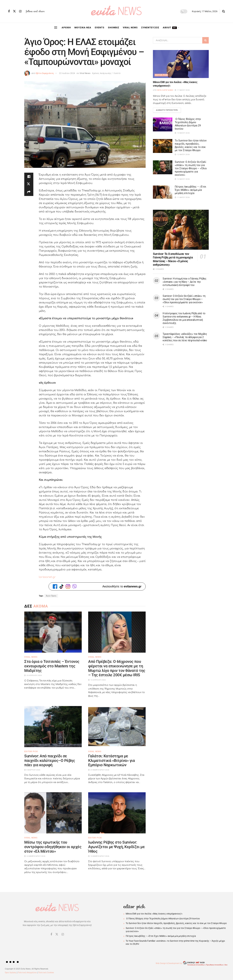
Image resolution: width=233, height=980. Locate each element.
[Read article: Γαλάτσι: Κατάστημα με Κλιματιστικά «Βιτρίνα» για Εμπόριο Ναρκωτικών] (117, 727)
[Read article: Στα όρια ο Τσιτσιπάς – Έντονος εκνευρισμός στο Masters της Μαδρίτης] (53, 632)
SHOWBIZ (114, 28)
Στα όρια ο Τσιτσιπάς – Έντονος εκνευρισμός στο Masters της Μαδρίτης (52, 666)
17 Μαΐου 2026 (182, 90)
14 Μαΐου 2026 (182, 133)
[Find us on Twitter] (14, 11)
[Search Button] (224, 11)
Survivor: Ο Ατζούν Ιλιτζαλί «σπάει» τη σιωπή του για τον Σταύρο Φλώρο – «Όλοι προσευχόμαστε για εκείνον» (191, 168)
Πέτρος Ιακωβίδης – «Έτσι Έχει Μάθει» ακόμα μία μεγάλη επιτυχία (190, 190)
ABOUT (170, 28)
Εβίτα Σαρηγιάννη (45, 73)
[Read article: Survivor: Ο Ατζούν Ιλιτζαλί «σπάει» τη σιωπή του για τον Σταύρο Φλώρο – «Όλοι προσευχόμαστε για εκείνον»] (163, 167)
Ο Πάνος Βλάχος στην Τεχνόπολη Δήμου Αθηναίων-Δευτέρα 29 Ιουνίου (188, 124)
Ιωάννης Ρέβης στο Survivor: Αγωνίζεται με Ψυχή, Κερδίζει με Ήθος (116, 847)
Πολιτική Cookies (46, 973)
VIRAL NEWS (130, 28)
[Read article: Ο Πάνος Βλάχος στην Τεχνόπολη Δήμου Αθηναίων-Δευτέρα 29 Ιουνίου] (163, 124)
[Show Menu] (56, 28)
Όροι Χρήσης (11, 973)
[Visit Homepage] (116, 11)
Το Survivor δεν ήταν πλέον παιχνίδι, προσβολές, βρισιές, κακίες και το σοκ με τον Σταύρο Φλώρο (191, 145)
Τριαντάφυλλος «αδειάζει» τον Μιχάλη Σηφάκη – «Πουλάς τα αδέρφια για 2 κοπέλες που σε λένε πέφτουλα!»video (185, 337)
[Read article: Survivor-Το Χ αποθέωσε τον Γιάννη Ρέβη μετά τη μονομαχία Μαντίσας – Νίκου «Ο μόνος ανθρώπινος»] (181, 230)
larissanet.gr (47, 577)
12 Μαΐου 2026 (182, 154)
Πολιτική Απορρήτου (27, 973)
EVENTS (100, 28)
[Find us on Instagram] (20, 11)
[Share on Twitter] (29, 184)
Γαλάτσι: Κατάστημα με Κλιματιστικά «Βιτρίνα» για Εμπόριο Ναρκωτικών (112, 760)
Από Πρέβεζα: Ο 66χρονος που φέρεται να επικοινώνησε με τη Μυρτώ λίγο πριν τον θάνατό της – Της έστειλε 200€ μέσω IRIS (117, 668)
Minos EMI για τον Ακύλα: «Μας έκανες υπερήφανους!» (154, 914)
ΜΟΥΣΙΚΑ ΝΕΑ (83, 28)
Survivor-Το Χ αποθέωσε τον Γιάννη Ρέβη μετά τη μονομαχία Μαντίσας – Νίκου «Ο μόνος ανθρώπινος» (173, 259)
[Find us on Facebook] (9, 11)
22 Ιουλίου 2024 (67, 73)
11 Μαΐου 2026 (182, 197)
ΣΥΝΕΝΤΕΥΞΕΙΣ (150, 28)
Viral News (85, 73)
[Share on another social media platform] (29, 192)
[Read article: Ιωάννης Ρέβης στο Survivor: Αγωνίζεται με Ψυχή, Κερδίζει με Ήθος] (117, 813)
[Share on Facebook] (29, 177)
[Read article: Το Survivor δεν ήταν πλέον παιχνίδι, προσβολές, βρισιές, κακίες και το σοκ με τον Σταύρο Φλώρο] (163, 146)
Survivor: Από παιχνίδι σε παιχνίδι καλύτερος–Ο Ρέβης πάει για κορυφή (50, 760)
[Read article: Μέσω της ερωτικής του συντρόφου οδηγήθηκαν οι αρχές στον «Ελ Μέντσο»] (53, 813)
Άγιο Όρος (51, 596)
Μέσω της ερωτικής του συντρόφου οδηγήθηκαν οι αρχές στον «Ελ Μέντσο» (53, 847)
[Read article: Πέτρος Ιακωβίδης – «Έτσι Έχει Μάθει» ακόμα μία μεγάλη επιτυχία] (163, 192)
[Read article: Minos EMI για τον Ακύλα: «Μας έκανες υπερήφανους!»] (181, 64)
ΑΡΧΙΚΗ (66, 28)
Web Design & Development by (192, 963)
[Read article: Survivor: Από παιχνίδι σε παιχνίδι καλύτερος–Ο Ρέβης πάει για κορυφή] (53, 727)
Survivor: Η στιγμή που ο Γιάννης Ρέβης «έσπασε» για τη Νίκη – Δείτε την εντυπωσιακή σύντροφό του (185, 282)
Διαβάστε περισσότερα (168, 109)
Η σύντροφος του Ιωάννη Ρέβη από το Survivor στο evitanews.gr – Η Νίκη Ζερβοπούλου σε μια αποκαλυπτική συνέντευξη (184, 318)
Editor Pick (31, 752)
